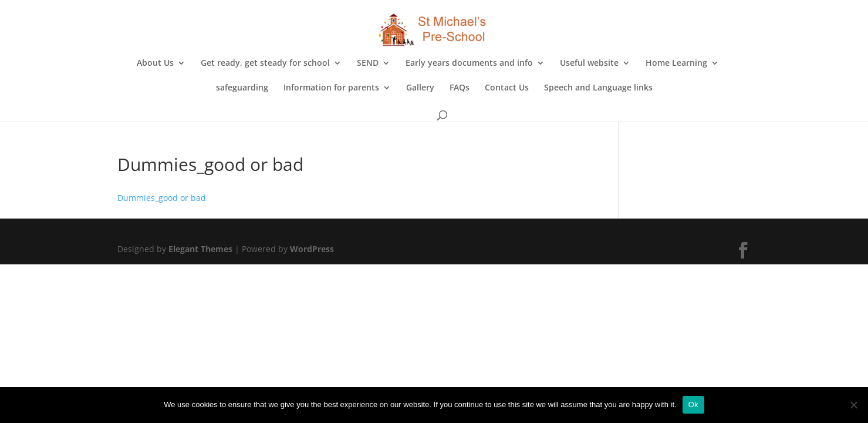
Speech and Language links (598, 88)
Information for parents (331, 88)
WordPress (312, 249)
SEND (368, 63)
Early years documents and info (469, 63)
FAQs (460, 88)
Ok (693, 404)
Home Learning (676, 63)
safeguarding (242, 88)
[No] (853, 405)
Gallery (420, 88)
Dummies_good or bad (162, 198)
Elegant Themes (200, 249)
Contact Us (507, 88)
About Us (155, 63)
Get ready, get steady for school (265, 63)
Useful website (589, 63)
